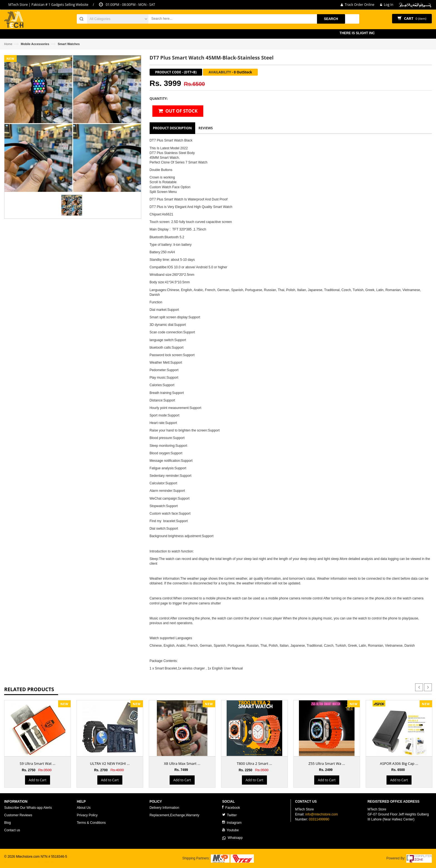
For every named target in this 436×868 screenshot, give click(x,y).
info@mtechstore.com (322, 814)
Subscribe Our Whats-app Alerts (28, 808)
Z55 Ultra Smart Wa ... (327, 763)
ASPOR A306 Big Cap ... (399, 763)
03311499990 (319, 819)
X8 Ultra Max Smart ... (182, 763)
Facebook (231, 808)
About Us (84, 808)
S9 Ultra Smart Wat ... (38, 763)
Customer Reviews (18, 815)
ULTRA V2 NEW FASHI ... (110, 763)
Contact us (12, 830)
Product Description (172, 128)
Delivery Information (164, 808)
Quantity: (159, 99)
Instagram (232, 823)
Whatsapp (232, 838)
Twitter (229, 815)
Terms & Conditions (91, 823)
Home (8, 44)
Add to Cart (37, 780)
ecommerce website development (29, 861)
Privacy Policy (87, 815)
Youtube (231, 830)
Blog (8, 823)
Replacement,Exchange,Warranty (174, 815)
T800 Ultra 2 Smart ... (255, 763)
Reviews (206, 128)
